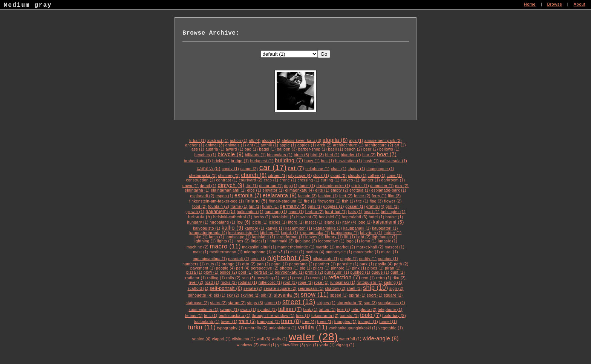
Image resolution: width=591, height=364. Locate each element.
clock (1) (321, 176)
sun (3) (370, 303)
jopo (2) (365, 222)
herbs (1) (262, 217)
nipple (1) (349, 259)
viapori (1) (221, 339)
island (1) (332, 222)
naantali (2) (239, 259)
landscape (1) (238, 237)
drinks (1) (360, 186)
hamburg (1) (276, 212)
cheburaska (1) (203, 176)
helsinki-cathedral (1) (233, 217)
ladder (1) (393, 233)
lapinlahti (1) (264, 237)
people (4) (225, 268)
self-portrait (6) (226, 288)
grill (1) (392, 206)
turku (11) (202, 327)
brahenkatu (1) (198, 161)
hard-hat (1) (336, 212)
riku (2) (399, 278)
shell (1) (354, 289)
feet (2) (346, 196)
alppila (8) (335, 140)
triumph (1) (368, 322)
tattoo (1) (327, 310)
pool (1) (245, 272)
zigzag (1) (345, 345)
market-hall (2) (370, 247)
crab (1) (271, 180)
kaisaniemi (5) (389, 222)
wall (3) (263, 339)
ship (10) (376, 288)
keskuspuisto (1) (244, 233)
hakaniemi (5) (221, 212)
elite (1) (322, 190)
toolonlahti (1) (207, 322)
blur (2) (369, 155)
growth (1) (195, 212)
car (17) (273, 168)
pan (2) (264, 264)
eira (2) (402, 186)
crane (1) (288, 180)
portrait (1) (264, 272)
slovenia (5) (287, 295)
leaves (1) (315, 237)
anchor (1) (195, 145)
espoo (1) (224, 196)
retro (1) (384, 278)
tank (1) (310, 310)
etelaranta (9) (280, 195)
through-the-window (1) (273, 316)
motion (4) (315, 252)
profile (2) (314, 272)
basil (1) (336, 149)
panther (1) (326, 264)
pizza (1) (194, 272)
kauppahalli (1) (357, 228)
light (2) (363, 237)
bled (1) (332, 155)
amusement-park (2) (383, 141)
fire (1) (310, 201)
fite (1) (362, 201)
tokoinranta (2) (325, 316)
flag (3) (376, 201)
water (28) (313, 337)
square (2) (393, 295)
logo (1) (353, 241)
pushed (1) (361, 272)
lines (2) (242, 241)
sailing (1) (393, 283)
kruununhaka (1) (315, 233)
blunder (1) (351, 155)
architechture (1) (348, 145)
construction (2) (200, 180)
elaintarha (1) (197, 190)
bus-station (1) (349, 161)
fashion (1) (328, 196)
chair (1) (339, 169)
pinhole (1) (341, 268)
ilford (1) (296, 222)
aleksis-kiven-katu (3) (301, 141)
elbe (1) (254, 190)
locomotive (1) (331, 241)
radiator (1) (196, 278)
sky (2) (233, 295)
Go (324, 54)
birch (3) (301, 155)
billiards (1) (255, 155)
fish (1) (348, 201)
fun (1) (255, 206)
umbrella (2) (256, 328)
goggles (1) (334, 206)
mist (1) (297, 252)
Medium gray (28, 6)
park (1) (367, 264)
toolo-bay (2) (394, 316)
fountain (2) (219, 206)
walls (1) (280, 339)
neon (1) (258, 259)
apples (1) (307, 145)
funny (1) (271, 206)
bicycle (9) (230, 154)
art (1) (400, 145)
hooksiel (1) (330, 217)
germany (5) (293, 206)
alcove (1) (271, 141)
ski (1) (220, 295)
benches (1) (205, 155)
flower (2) (393, 201)
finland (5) (256, 201)
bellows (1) (389, 149)
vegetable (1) (391, 328)
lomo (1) (369, 241)
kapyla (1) (275, 228)
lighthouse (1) (385, 237)
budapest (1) (262, 161)
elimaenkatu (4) (299, 190)
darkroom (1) (393, 180)
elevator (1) (273, 190)
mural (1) (390, 252)
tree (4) (309, 322)
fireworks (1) (329, 201)
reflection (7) (344, 277)
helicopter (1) (393, 212)
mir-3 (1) (281, 252)
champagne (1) (380, 169)
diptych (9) (231, 185)
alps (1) (356, 141)
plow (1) (211, 272)
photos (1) (289, 268)
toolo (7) (371, 315)
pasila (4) (384, 264)
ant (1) (253, 145)
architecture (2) (379, 145)
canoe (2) (249, 169)
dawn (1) (191, 186)
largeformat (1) (290, 237)
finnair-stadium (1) (286, 201)
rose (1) (321, 283)
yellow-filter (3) (291, 345)
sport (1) (375, 295)
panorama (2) (302, 264)
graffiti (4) (375, 206)
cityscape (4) (300, 176)
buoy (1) (312, 161)
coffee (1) (377, 176)
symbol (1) (267, 310)
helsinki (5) (200, 217)
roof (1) (290, 283)
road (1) (212, 283)
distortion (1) (271, 186)
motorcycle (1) (339, 252)
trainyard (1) (268, 322)
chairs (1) (356, 169)
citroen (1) (278, 176)
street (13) (299, 302)
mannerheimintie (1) (296, 247)
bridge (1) (240, 161)
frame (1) (239, 206)
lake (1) (201, 237)
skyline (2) (250, 295)
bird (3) (317, 155)
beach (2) (353, 149)
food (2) (199, 206)
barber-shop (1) (312, 149)
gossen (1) (355, 206)
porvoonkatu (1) (289, 272)
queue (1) (380, 272)
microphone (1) (258, 252)
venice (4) (201, 339)
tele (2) (344, 310)
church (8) (254, 175)
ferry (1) (379, 196)
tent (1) (211, 316)
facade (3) (308, 196)
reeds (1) (319, 278)
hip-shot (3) (307, 217)
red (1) (287, 278)
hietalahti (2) (283, 217)
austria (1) (215, 149)
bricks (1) (221, 161)
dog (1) (291, 186)
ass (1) (198, 149)
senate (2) (253, 289)
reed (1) (302, 278)
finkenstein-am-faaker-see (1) (217, 201)
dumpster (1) (382, 186)
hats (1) (355, 212)
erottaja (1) (360, 190)
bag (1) (251, 149)
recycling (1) (268, 278)
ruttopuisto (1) (370, 283)
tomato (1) (349, 316)
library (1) (334, 237)
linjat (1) (259, 241)
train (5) (247, 321)
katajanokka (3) (328, 228)
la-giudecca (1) (345, 233)
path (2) (401, 264)
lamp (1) (217, 237)
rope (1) (305, 283)
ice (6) (244, 222)
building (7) (289, 160)
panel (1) (280, 264)
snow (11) (315, 295)
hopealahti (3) (355, 217)
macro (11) (225, 246)
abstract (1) (218, 141)
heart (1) (372, 212)
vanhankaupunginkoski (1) (353, 328)
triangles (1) (345, 322)
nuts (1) (213, 264)
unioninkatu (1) (283, 328)
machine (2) (198, 247)
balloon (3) (287, 149)
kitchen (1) (270, 233)
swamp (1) (229, 310)
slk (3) (267, 295)
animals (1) (236, 145)
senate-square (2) (280, 289)
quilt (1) (398, 272)
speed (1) (339, 295)
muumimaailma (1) (210, 259)
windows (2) (248, 345)
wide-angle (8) (381, 338)
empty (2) (339, 190)
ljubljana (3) (306, 241)
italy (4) (349, 222)
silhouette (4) (200, 295)
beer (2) (371, 149)
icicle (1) (260, 222)
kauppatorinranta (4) (208, 233)
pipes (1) (376, 268)
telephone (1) (390, 310)
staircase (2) (198, 303)
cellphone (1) (317, 169)
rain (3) (248, 278)
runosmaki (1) (343, 283)
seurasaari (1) (311, 289)
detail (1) (208, 186)
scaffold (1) (198, 289)
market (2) (346, 247)
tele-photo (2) (364, 310)
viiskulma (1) (244, 339)
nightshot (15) (289, 258)
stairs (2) (219, 303)
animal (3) (215, 145)
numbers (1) (194, 264)
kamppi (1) (254, 228)
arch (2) (325, 145)
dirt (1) (252, 186)
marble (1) (325, 247)
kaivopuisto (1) (207, 228)
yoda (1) (327, 345)
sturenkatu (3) (350, 303)
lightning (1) (205, 241)
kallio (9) (233, 228)
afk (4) (255, 141)
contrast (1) (227, 180)
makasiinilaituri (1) (259, 247)
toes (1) (303, 316)
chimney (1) (229, 176)
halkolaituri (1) (250, 212)
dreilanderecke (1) (333, 186)
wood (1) (268, 345)
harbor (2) (315, 212)
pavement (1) (203, 268)
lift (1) (350, 237)
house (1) (394, 217)
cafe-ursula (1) (393, 161)
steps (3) (255, 303)
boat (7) (387, 154)
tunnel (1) (388, 322)
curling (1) (330, 180)
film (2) (394, 196)
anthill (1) (270, 145)
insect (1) (314, 222)
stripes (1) (326, 303)
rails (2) (233, 278)
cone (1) (394, 176)
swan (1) (248, 310)
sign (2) (396, 289)
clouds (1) (357, 176)
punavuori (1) (337, 272)
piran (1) (393, 268)
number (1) (388, 259)
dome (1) (307, 186)
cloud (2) (339, 176)
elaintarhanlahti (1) (228, 190)
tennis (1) (194, 316)
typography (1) (230, 328)
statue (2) (237, 303)
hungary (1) (198, 222)
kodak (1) (289, 233)
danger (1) (370, 180)
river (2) (196, 283)
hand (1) (296, 212)
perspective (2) (265, 268)
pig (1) (306, 268)
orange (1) (231, 264)
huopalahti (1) (222, 222)
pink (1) (359, 268)
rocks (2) (229, 283)
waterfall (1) (350, 339)
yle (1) (312, 345)
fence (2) (362, 196)
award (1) (235, 149)
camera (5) (209, 169)
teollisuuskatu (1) (235, 316)
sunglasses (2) (392, 303)
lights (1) (225, 241)
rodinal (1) (248, 283)
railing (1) (216, 278)
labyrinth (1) (371, 233)
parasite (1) (348, 264)
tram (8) (291, 321)
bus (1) (328, 161)
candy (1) (230, 169)
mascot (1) (395, 247)
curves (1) (350, 180)
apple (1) (288, 145)
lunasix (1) (388, 241)
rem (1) (368, 278)
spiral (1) (357, 295)
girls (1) (315, 206)
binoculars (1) (280, 155)
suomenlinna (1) (203, 310)
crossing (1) (308, 180)
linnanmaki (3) (281, 241)
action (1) (239, 141)
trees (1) (325, 322)
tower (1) (229, 322)
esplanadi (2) (202, 196)
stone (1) (273, 303)
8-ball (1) (198, 141)
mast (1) (201, 252)
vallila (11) (313, 327)
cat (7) (296, 168)
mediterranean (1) (226, 252)
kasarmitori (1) (299, 228)
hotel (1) (376, 217)
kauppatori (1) (385, 228)
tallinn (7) (290, 309)
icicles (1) (278, 222)
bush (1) (371, 161)
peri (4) (243, 268)
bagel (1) (268, 149)
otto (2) (249, 264)
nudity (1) (368, 259)
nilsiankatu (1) (326, 259)
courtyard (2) (250, 180)
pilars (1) (322, 268)
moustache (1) (367, 252)
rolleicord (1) (270, 283)
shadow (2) (335, 289)
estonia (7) (248, 195)
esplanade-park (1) (389, 190)
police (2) (228, 272)
